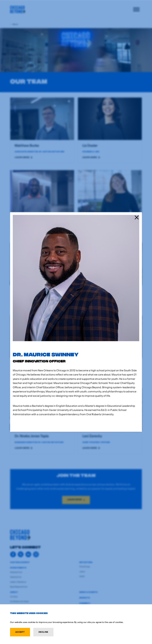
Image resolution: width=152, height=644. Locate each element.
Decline (43, 632)
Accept (20, 632)
